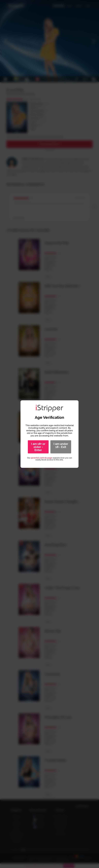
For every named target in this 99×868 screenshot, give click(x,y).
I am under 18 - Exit (61, 445)
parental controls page (42, 458)
